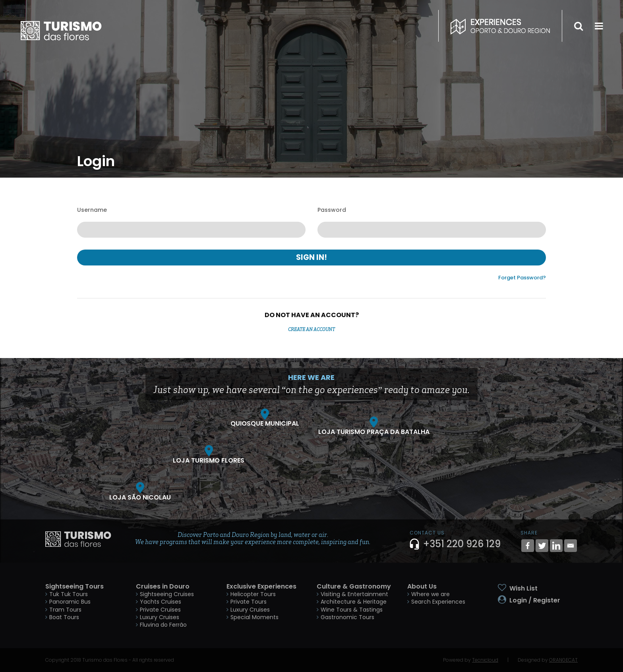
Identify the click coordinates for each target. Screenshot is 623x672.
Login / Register (535, 600)
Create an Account (311, 329)
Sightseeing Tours (74, 586)
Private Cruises (160, 610)
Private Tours (249, 602)
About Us (422, 586)
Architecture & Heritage (354, 602)
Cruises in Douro (163, 586)
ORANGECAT (563, 660)
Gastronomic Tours (347, 617)
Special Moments (254, 617)
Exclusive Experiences (261, 586)
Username (92, 210)
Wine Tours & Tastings (352, 610)
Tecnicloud (485, 660)
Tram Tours (65, 610)
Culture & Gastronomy (354, 586)
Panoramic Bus (70, 602)
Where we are (430, 594)
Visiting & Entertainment (354, 594)
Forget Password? (522, 278)
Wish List (523, 588)
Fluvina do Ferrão (163, 625)
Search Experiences (438, 602)
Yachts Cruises (161, 602)
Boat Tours (64, 617)
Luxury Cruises (160, 617)
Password (332, 210)
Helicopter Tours (253, 594)
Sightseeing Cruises (167, 594)
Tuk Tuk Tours (69, 594)
